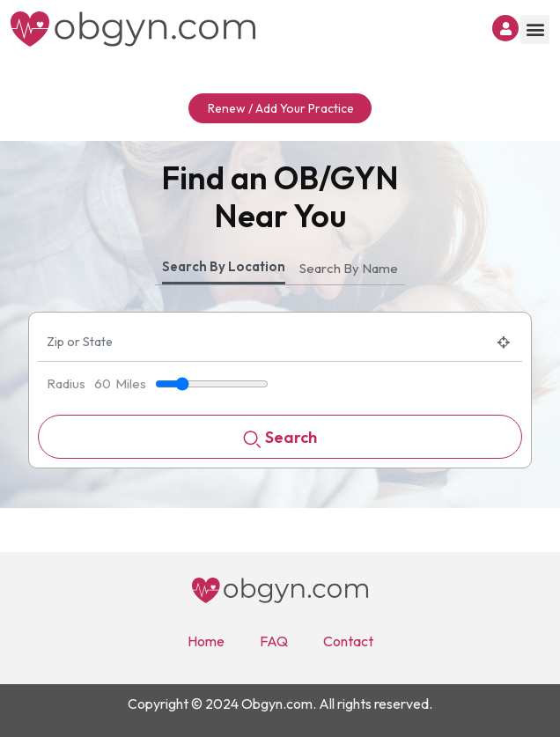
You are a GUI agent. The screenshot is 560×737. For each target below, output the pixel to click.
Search (280, 439)
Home (206, 641)
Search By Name (349, 268)
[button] (535, 29)
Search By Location (224, 266)
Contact (348, 641)
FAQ (274, 641)
